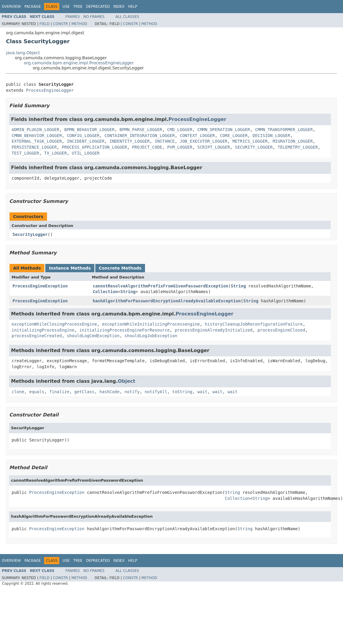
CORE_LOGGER (234, 136)
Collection (105, 292)
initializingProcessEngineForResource (125, 330)
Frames (73, 17)
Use (66, 7)
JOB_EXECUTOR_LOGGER (204, 141)
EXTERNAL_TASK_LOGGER (37, 141)
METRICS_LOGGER (250, 141)
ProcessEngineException (40, 286)
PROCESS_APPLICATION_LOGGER (95, 147)
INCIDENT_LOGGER (85, 141)
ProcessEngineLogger (50, 90)
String (238, 286)
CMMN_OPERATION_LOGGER (224, 130)
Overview (11, 7)
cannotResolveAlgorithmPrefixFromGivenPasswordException (161, 286)
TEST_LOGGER (25, 153)
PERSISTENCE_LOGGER (34, 147)
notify (132, 392)
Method (79, 24)
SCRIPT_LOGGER (214, 147)
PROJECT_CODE (147, 147)
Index (119, 7)
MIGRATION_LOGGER (293, 141)
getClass (84, 392)
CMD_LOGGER (180, 130)
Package (33, 7)
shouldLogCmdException (93, 336)
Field (44, 24)
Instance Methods (70, 268)
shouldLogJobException (151, 336)
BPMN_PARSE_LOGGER (141, 130)
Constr (60, 24)
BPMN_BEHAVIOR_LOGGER (89, 130)
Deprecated (98, 7)
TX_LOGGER (56, 153)
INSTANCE (165, 141)
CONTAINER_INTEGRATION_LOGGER (140, 136)
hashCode (109, 392)
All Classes (127, 17)
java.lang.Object (23, 53)
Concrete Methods (120, 268)
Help (133, 7)
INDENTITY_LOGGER (130, 141)
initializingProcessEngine (43, 330)
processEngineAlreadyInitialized (214, 330)
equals (37, 392)
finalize (59, 392)
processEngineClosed (281, 330)
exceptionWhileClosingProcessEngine (54, 324)
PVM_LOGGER (180, 147)
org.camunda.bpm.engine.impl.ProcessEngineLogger (79, 63)
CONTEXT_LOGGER (197, 136)
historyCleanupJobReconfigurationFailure (254, 324)
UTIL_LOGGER (86, 153)
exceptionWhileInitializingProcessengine (151, 324)
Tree (78, 7)
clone (18, 392)
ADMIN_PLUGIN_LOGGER (35, 130)
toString (182, 392)
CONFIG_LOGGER (83, 136)
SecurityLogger (30, 234)
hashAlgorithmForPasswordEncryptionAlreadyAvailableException (167, 301)
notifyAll (156, 392)
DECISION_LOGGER (271, 136)
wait (202, 392)
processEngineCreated (37, 336)
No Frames (94, 17)
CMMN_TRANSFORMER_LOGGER (284, 130)
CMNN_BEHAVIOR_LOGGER (37, 136)
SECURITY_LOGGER (254, 147)
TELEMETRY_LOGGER (298, 147)
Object (127, 381)
